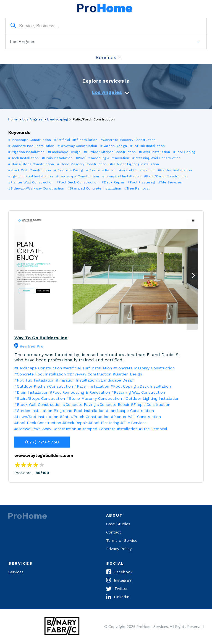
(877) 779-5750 (42, 442)
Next (193, 278)
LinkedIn (118, 597)
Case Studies (118, 524)
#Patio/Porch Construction (166, 176)
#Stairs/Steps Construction (31, 164)
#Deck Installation (23, 158)
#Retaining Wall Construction (156, 158)
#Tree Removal (137, 188)
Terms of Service (122, 540)
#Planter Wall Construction (31, 182)
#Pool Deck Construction (78, 182)
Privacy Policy (119, 549)
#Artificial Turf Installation (76, 140)
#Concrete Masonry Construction (128, 140)
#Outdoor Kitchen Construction (110, 152)
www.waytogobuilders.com (44, 456)
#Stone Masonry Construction (82, 164)
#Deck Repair (113, 182)
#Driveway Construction (77, 146)
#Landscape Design (64, 152)
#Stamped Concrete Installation (94, 188)
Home (13, 119)
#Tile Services (170, 182)
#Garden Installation (175, 170)
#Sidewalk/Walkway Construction (36, 188)
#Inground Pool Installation (31, 176)
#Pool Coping (184, 152)
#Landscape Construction (78, 176)
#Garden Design (114, 146)
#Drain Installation (57, 158)
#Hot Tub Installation (147, 146)
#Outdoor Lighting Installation (134, 164)
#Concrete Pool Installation (31, 146)
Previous (19, 270)
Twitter (117, 589)
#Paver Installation (155, 152)
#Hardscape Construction (30, 140)
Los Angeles (107, 92)
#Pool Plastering (141, 182)
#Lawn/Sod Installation (121, 176)
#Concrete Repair (101, 170)
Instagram (119, 581)
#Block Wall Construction (30, 170)
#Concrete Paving (69, 170)
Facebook (119, 572)
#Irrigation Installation (26, 152)
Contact (114, 532)
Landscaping (58, 119)
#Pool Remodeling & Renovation (102, 158)
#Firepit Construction (137, 170)
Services (106, 57)
